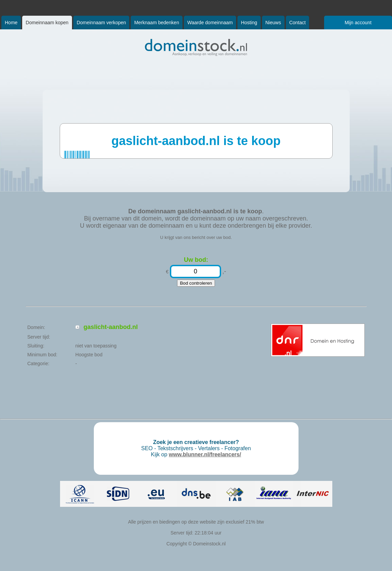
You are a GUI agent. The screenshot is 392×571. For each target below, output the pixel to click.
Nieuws (273, 23)
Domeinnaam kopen (47, 23)
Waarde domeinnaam (210, 23)
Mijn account (358, 23)
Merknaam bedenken (157, 23)
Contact (297, 23)
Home (11, 23)
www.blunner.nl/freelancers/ (205, 454)
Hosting (249, 23)
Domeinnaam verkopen (101, 23)
